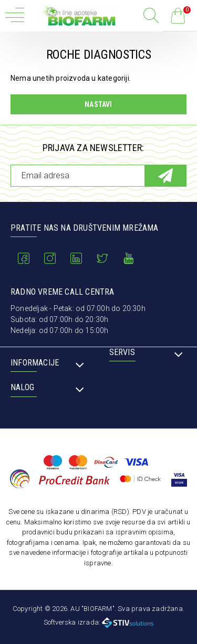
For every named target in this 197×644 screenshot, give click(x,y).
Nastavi (98, 104)
